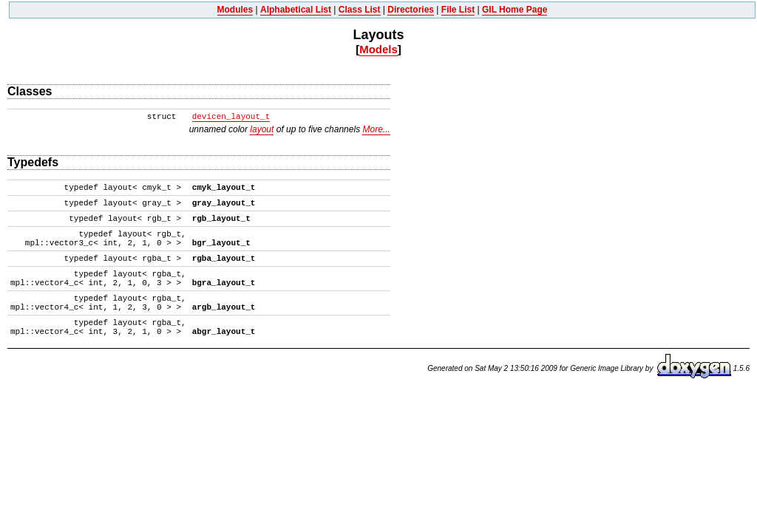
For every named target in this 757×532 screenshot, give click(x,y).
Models (378, 49)
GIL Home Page (515, 10)
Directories (411, 10)
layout (262, 129)
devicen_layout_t (231, 117)
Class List (360, 10)
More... (376, 129)
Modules (235, 10)
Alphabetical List (296, 10)
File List (458, 10)
